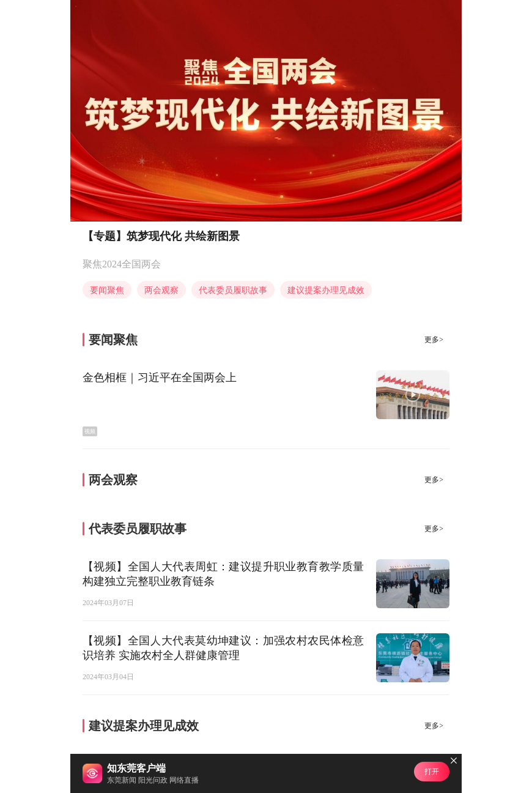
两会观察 (161, 290)
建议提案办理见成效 (326, 290)
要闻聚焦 (107, 290)
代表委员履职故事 (233, 290)
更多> (434, 340)
